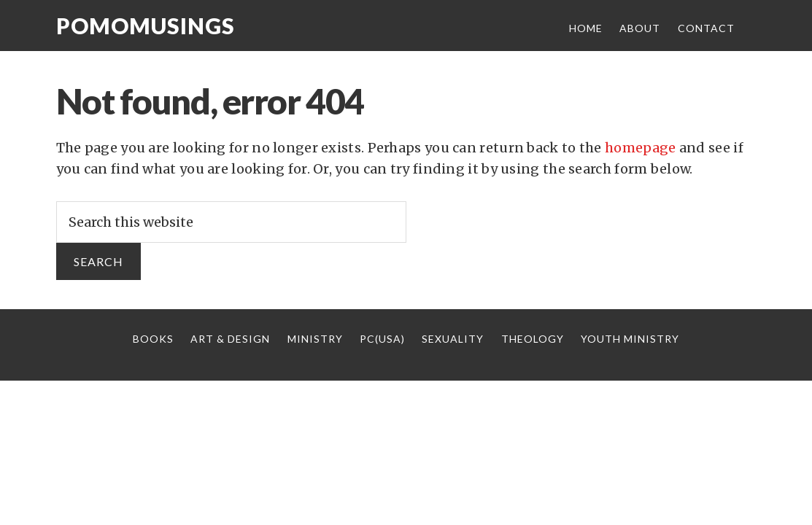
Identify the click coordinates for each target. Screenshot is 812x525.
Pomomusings (146, 26)
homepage (640, 148)
